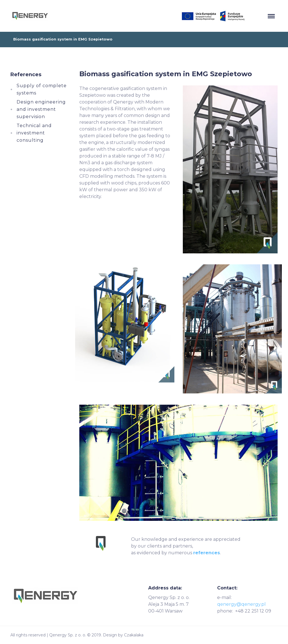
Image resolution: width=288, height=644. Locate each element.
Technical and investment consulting (34, 133)
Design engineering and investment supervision (41, 109)
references (207, 553)
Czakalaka (134, 635)
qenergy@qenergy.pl (241, 604)
